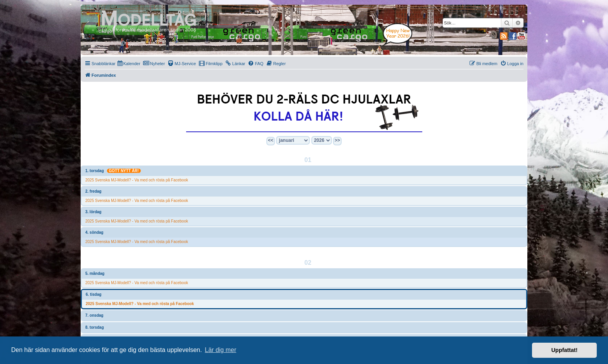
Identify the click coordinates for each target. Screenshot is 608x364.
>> (337, 140)
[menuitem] (129, 64)
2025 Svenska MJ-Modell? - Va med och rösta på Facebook (137, 180)
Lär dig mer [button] (220, 350)
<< (271, 140)
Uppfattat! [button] (565, 350)
